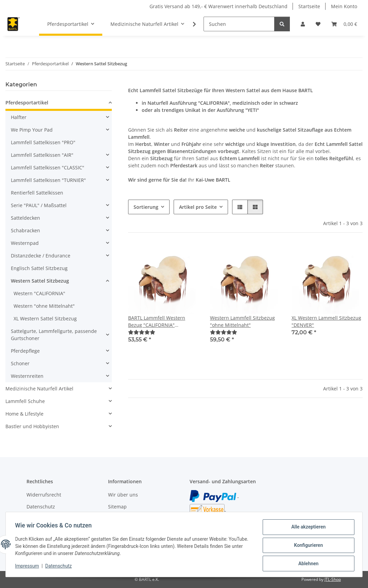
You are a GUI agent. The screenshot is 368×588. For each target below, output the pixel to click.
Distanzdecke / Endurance (41, 256)
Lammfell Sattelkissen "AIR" (42, 155)
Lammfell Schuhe (25, 401)
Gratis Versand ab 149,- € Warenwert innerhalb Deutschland (218, 6)
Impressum (29, 567)
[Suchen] (239, 24)
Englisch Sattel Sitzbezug (39, 268)
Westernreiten (27, 376)
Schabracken (25, 230)
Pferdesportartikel (27, 103)
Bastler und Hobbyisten (32, 426)
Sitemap (117, 507)
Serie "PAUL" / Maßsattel (39, 205)
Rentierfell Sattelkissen (37, 193)
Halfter (19, 117)
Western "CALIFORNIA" (39, 293)
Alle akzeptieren (307, 528)
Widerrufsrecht (44, 495)
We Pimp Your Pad (32, 130)
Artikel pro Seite (198, 207)
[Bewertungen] (142, 332)
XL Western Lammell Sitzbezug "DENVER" (326, 321)
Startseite (309, 6)
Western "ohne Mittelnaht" (44, 306)
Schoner (20, 363)
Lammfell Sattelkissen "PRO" (43, 142)
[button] (303, 24)
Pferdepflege (25, 351)
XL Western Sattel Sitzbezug (45, 318)
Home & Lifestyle (24, 414)
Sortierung (146, 207)
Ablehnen (307, 564)
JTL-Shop (333, 579)
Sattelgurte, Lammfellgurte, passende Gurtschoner (54, 335)
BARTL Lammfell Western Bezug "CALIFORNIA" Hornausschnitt (157, 322)
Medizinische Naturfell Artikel (39, 389)
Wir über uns (123, 495)
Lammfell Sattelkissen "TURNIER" (48, 180)
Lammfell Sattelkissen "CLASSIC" (48, 167)
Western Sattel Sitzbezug (40, 281)
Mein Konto (344, 6)
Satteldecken (25, 218)
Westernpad (25, 243)
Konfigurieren (307, 546)
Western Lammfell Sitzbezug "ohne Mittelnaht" (242, 321)
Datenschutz (60, 567)
